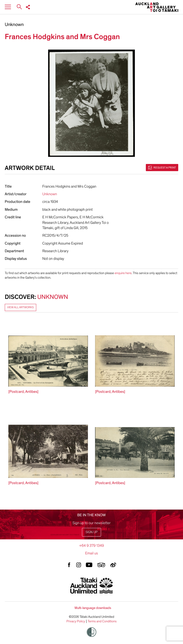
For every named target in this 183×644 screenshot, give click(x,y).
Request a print (162, 168)
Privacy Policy (76, 621)
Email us (91, 553)
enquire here (123, 273)
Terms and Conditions (102, 621)
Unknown (14, 25)
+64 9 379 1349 (91, 546)
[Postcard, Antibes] (23, 392)
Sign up (91, 532)
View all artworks (20, 307)
